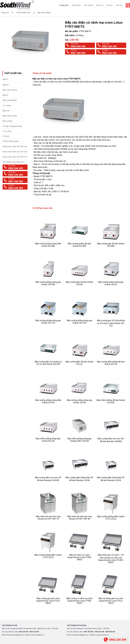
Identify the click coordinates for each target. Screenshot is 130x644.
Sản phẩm (89, 5)
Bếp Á (5, 79)
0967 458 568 (78, 53)
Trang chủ (64, 5)
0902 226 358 (109, 46)
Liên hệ (119, 5)
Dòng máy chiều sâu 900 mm (15, 157)
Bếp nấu (6, 111)
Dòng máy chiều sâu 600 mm (15, 146)
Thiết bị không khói (11, 141)
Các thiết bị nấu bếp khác (13, 162)
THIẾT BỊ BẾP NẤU (23, 13)
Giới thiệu (76, 5)
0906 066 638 (78, 46)
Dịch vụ (100, 5)
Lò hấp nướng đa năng (12, 126)
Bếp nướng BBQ (10, 100)
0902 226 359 (109, 53)
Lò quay (6, 136)
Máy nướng (7, 121)
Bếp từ (5, 95)
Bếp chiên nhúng (10, 90)
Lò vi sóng (7, 131)
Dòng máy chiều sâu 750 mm (15, 152)
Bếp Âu (6, 85)
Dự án (110, 5)
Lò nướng (7, 105)
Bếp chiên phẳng (44, 13)
